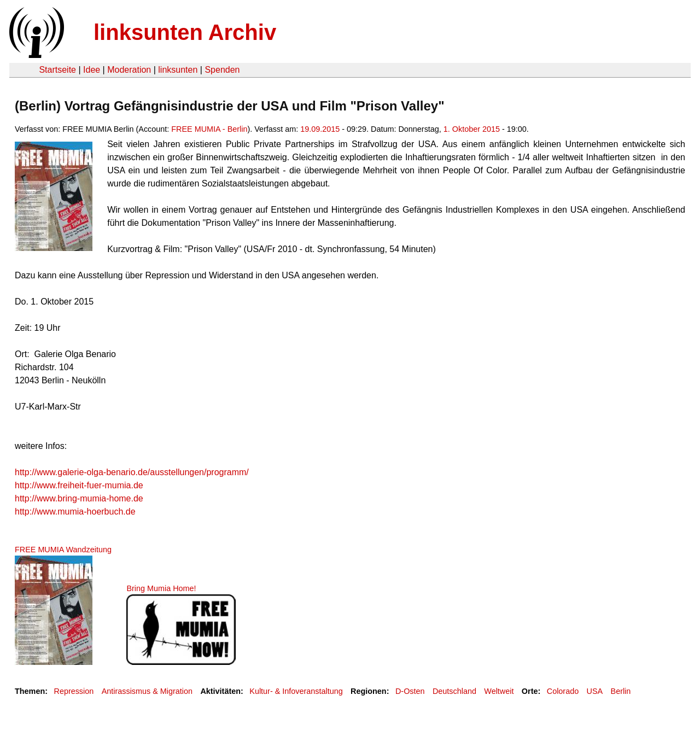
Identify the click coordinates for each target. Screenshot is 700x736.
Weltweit (499, 691)
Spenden (222, 70)
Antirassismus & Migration (147, 691)
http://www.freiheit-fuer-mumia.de (79, 485)
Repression (74, 691)
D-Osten (410, 691)
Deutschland (454, 691)
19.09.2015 (320, 129)
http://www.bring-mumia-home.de (79, 498)
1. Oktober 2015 (472, 129)
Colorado (563, 691)
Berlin (621, 691)
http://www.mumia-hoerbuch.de (75, 512)
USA (595, 691)
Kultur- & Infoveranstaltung (296, 691)
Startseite (57, 70)
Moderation (129, 70)
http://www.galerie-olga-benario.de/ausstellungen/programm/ (132, 472)
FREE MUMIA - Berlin (209, 129)
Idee (92, 70)
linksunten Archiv (185, 32)
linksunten (178, 70)
